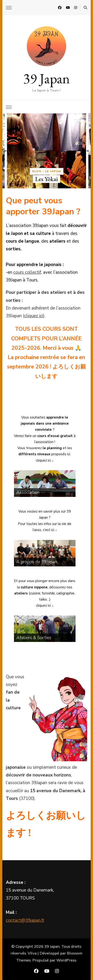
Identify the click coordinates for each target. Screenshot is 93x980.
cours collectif (27, 272)
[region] (45, 483)
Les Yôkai (46, 179)
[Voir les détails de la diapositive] (45, 483)
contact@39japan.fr (25, 920)
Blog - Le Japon (47, 171)
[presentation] (6, 151)
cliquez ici (34, 316)
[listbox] (46, 151)
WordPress (66, 960)
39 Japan (46, 78)
